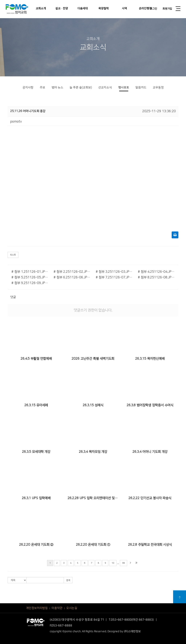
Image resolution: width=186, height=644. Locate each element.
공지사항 (28, 87)
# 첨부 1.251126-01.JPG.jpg (30, 272)
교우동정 (158, 87)
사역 (124, 8)
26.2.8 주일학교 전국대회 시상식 (150, 545)
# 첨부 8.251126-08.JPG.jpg (156, 277)
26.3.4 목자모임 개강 (93, 452)
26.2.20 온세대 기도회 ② (36, 545)
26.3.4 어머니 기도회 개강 (150, 452)
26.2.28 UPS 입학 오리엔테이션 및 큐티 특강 (93, 498)
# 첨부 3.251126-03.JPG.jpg (114, 272)
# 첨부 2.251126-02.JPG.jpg (72, 272)
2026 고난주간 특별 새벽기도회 (93, 359)
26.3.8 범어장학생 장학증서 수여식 (150, 405)
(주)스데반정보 (132, 631)
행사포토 (124, 87)
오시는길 (72, 608)
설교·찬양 (62, 8)
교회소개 (41, 8)
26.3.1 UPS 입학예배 (36, 498)
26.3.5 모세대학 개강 (36, 452)
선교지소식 (105, 87)
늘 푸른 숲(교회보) (81, 87)
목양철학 (104, 8)
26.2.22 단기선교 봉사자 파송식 (150, 498)
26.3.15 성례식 (93, 405)
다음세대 (83, 8)
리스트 (13, 255)
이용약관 (57, 608)
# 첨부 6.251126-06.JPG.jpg (72, 277)
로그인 (154, 9)
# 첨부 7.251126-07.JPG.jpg (114, 277)
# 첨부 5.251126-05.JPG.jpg (30, 277)
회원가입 (167, 9)
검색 (68, 580)
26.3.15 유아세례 (36, 405)
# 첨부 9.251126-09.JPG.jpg (30, 283)
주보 (43, 87)
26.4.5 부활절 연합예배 (36, 359)
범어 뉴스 (57, 87)
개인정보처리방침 (37, 608)
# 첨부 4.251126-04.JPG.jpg (156, 272)
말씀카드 (141, 87)
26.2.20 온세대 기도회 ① (93, 545)
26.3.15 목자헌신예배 (150, 359)
